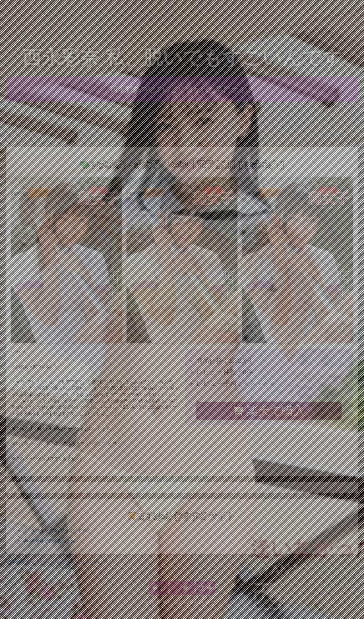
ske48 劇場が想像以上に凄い (50, 541)
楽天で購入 (269, 411)
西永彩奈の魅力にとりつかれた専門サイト (182, 89)
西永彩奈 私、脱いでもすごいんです (182, 58)
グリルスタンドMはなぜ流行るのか (57, 530)
